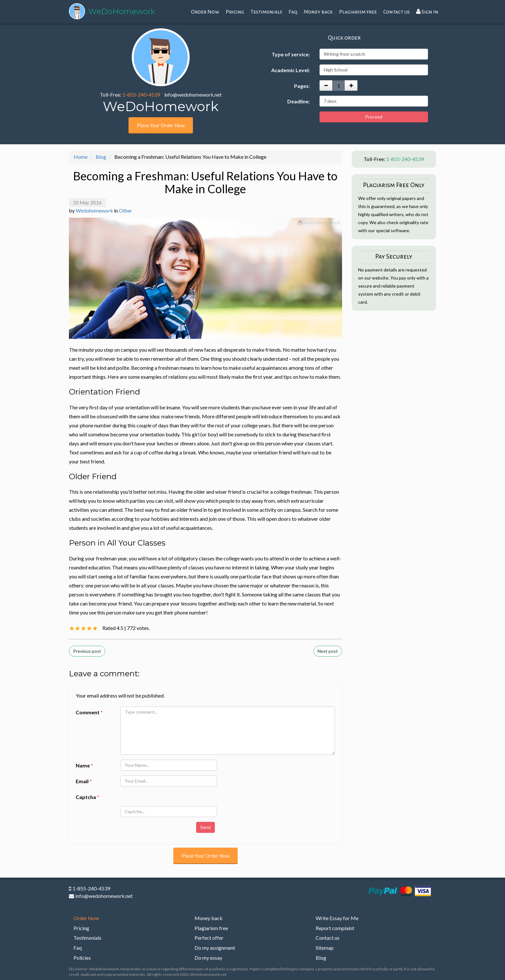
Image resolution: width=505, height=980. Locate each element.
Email (84, 781)
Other (125, 210)
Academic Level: (291, 70)
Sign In (427, 12)
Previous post (87, 651)
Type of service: (291, 54)
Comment (89, 712)
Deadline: (299, 101)
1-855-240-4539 (141, 95)
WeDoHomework (122, 11)
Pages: (302, 86)
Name (84, 765)
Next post (328, 651)
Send (205, 827)
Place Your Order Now (161, 125)
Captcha (87, 797)
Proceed (374, 117)
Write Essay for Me (337, 918)
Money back (318, 12)
